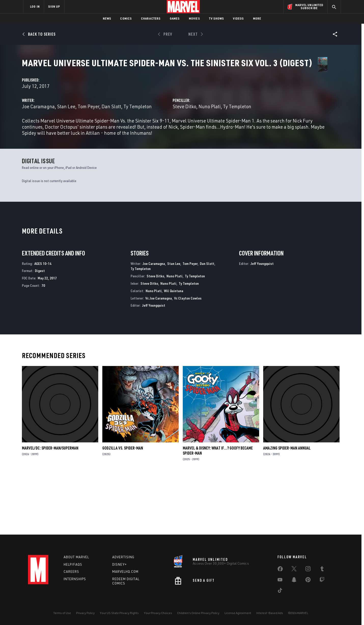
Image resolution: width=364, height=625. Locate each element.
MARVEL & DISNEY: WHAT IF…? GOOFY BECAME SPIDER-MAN (218, 508)
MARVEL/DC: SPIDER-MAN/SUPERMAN (50, 505)
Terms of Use (62, 613)
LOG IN (35, 6)
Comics (126, 18)
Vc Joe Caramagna (159, 355)
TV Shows (216, 18)
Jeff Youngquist (154, 362)
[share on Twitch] (322, 581)
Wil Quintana (174, 348)
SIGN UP (54, 6)
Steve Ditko (232, 120)
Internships (75, 579)
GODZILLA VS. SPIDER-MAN (123, 505)
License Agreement (238, 613)
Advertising (123, 557)
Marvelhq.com (125, 572)
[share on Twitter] (294, 570)
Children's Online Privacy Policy (198, 613)
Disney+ (120, 564)
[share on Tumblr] (322, 570)
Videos (238, 18)
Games (175, 18)
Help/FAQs (73, 564)
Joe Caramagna (134, 120)
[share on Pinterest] (308, 581)
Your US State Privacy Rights (119, 613)
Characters (151, 18)
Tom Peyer (184, 120)
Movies (194, 18)
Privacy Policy (85, 613)
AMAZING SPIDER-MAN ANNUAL (287, 505)
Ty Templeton (131, 126)
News (107, 18)
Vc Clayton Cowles (188, 355)
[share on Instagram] (308, 570)
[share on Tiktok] (280, 591)
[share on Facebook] (280, 570)
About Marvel (76, 557)
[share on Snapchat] (294, 581)
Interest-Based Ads (270, 613)
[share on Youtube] (280, 581)
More (257, 18)
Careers (71, 572)
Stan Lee (161, 120)
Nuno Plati (257, 120)
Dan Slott (207, 120)
